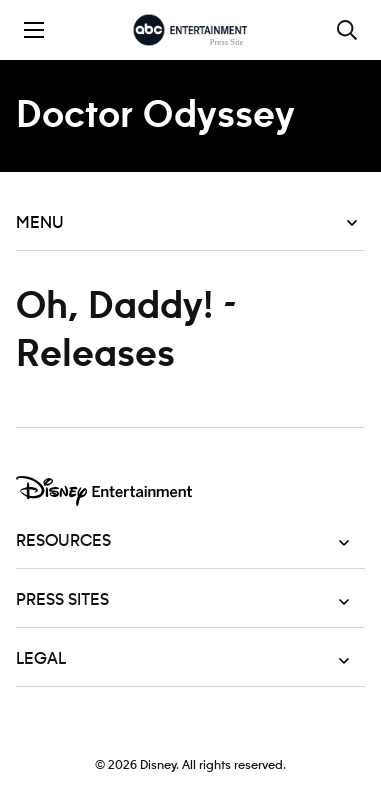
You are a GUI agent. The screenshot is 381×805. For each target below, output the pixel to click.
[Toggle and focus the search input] (347, 30)
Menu (186, 223)
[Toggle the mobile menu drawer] (34, 30)
